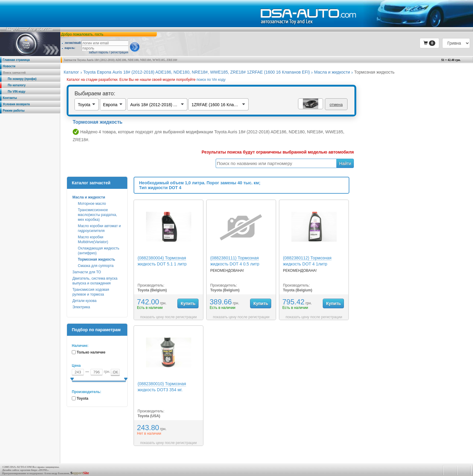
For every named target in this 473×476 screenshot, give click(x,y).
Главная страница (16, 60)
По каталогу (14, 85)
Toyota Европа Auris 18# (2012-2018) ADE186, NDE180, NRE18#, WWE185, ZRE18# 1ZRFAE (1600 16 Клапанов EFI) (197, 72)
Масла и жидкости (332, 72)
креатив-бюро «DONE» (34, 470)
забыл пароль (98, 52)
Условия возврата (16, 104)
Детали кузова (84, 301)
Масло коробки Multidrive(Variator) (93, 240)
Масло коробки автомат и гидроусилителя (99, 228)
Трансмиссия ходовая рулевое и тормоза (91, 292)
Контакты (10, 98)
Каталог (71, 72)
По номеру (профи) (20, 79)
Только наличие (91, 352)
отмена (336, 105)
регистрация (119, 52)
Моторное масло (92, 204)
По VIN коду (14, 92)
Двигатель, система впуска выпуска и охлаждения (95, 281)
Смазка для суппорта (96, 266)
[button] (429, 43)
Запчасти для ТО (87, 272)
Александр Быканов (57, 473)
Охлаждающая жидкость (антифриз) (99, 251)
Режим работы (14, 111)
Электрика (81, 307)
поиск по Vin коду (211, 80)
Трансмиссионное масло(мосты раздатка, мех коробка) (97, 215)
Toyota (82, 398)
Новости (9, 66)
